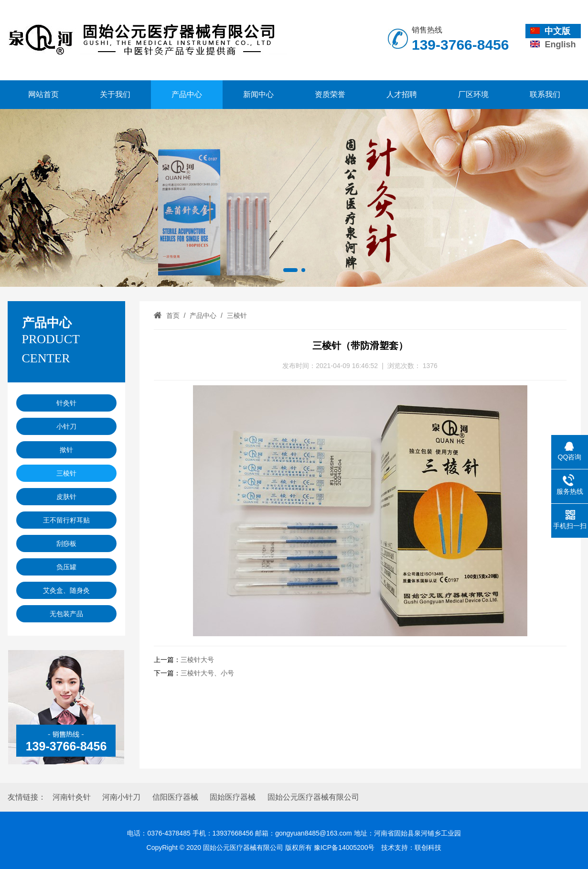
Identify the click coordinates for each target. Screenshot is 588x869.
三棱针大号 (197, 660)
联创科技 (428, 847)
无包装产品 (66, 614)
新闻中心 (258, 94)
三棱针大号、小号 (207, 673)
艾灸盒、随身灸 (66, 590)
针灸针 (66, 403)
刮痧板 (66, 543)
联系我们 (545, 94)
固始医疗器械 (233, 797)
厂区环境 (473, 94)
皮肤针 (66, 497)
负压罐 (66, 567)
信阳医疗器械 (175, 797)
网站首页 (43, 94)
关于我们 (115, 94)
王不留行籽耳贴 (66, 520)
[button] (290, 270)
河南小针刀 (121, 797)
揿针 (66, 450)
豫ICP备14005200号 (344, 847)
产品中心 (187, 94)
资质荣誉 (330, 94)
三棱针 (66, 473)
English (553, 44)
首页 (173, 315)
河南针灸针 (72, 797)
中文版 (550, 31)
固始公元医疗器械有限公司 (313, 797)
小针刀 (66, 426)
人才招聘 (402, 94)
